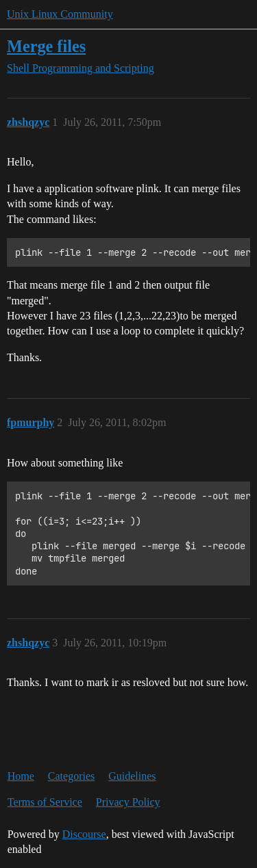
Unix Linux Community (60, 14)
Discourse (84, 834)
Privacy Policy (128, 802)
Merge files (46, 46)
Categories (71, 776)
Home (21, 776)
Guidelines (132, 776)
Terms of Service (45, 802)
